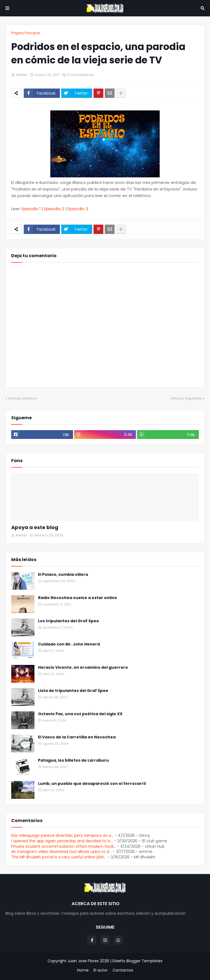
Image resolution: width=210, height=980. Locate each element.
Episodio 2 (54, 209)
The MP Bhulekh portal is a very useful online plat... (59, 857)
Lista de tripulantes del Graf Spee (73, 691)
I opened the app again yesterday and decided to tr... (62, 841)
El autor (101, 970)
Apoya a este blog (35, 527)
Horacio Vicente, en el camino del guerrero (83, 667)
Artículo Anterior (23, 398)
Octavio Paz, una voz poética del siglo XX (80, 714)
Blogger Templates (144, 961)
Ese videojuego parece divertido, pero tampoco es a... (62, 835)
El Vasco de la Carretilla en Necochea (77, 737)
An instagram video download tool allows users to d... (61, 852)
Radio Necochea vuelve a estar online (78, 598)
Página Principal (26, 33)
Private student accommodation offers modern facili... (64, 846)
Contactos (123, 970)
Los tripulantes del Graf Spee (68, 621)
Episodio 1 (31, 209)
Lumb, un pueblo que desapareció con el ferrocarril (92, 784)
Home (83, 970)
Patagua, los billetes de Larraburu (73, 760)
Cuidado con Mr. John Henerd (69, 644)
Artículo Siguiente (186, 398)
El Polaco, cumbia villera (63, 575)
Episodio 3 (78, 209)
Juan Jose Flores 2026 (88, 961)
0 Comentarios (81, 75)
